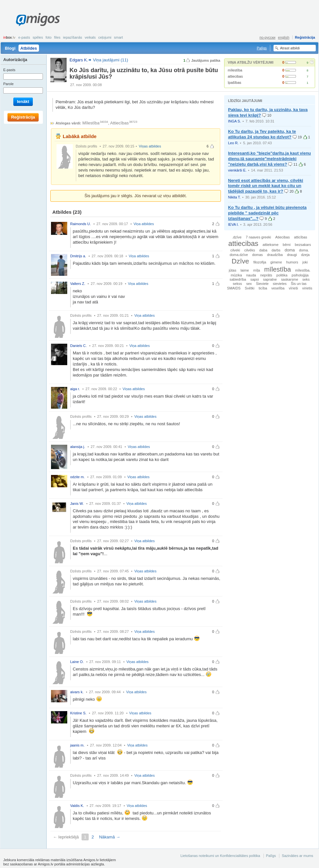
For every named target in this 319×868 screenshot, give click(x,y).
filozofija (260, 262)
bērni (287, 245)
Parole (8, 84)
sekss (237, 284)
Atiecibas (282, 237)
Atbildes (29, 48)
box (9, 37)
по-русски (268, 37)
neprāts (266, 275)
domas (257, 255)
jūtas (232, 270)
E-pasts (24, 37)
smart (119, 37)
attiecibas (235, 76)
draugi (292, 255)
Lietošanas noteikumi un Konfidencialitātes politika (220, 856)
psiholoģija (300, 275)
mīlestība (235, 70)
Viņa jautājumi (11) (110, 60)
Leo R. (233, 143)
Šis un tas (299, 284)
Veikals (90, 37)
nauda (251, 275)
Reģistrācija (305, 37)
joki (305, 262)
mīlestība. (303, 270)
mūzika (236, 275)
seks (306, 279)
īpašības (235, 83)
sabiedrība (238, 279)
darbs (276, 250)
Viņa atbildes (144, 224)
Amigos (38, 19)
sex (249, 284)
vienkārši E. (237, 170)
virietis (307, 288)
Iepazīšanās (73, 37)
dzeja (305, 255)
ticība (263, 288)
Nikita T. (234, 197)
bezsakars (303, 245)
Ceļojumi (105, 37)
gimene (276, 262)
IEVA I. (233, 224)
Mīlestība (91, 123)
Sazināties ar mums (297, 856)
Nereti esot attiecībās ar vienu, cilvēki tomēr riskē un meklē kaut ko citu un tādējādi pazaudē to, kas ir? (266, 186)
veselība (278, 288)
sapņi (255, 279)
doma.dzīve (239, 255)
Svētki (250, 288)
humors (292, 262)
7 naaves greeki (259, 237)
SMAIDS (234, 288)
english (284, 37)
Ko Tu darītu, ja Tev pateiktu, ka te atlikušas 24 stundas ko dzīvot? (262, 134)
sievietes (280, 284)
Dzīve (240, 261)
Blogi (10, 48)
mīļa (256, 270)
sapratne (270, 279)
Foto (48, 37)
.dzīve (237, 237)
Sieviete (262, 284)
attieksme (270, 245)
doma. (304, 250)
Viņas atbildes (150, 146)
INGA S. (235, 121)
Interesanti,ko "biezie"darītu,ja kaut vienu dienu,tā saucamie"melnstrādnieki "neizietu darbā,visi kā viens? (269, 159)
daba (263, 250)
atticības (301, 237)
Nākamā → (110, 837)
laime (245, 270)
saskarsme (290, 279)
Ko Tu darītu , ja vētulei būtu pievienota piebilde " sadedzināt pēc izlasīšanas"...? (267, 213)
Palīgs (262, 48)
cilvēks (250, 250)
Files (57, 37)
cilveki (235, 250)
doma (290, 250)
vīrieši (293, 288)
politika (282, 275)
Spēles (38, 37)
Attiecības (119, 123)
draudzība (275, 255)
